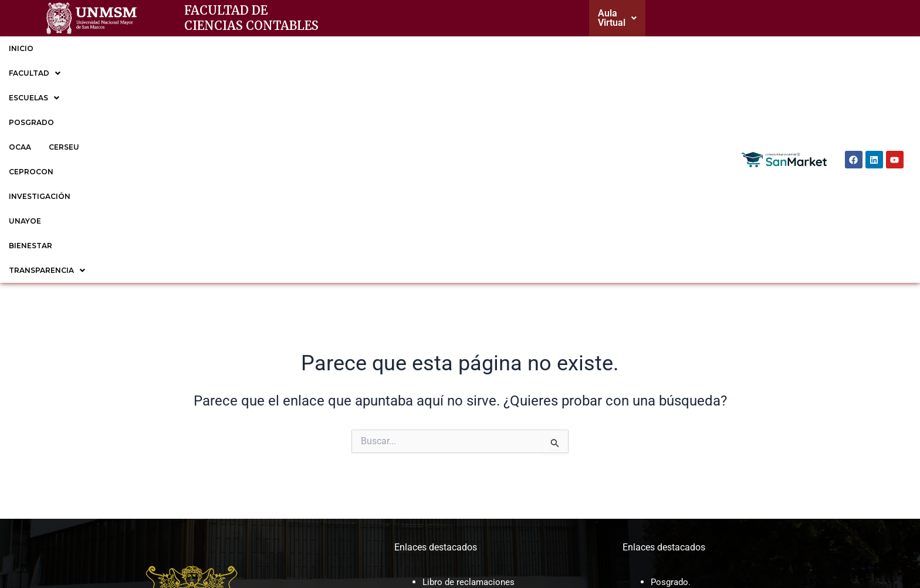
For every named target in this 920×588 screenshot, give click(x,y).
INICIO (21, 46)
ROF (431, 462)
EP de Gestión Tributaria (701, 435)
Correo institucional (463, 389)
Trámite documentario (468, 404)
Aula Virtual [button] (628, 17)
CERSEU (306, 46)
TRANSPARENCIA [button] (630, 46)
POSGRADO (211, 46)
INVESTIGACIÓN (432, 46)
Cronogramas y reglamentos (481, 373)
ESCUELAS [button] (146, 46)
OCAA (262, 46)
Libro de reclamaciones (471, 358)
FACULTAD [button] (77, 46)
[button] (628, 17)
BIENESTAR (552, 46)
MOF (432, 430)
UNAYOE (497, 46)
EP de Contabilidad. (691, 419)
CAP (431, 446)
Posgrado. (672, 358)
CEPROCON (361, 46)
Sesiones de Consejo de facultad (490, 477)
